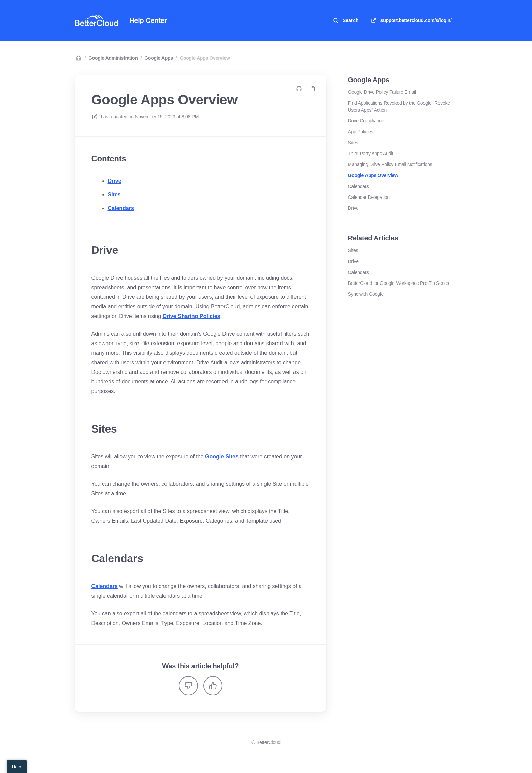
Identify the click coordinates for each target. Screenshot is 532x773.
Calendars (121, 208)
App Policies (361, 132)
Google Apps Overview (205, 58)
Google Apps (159, 58)
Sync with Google (366, 294)
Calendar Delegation (369, 197)
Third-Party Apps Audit (371, 154)
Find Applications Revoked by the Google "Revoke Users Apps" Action (399, 106)
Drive (115, 181)
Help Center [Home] (148, 20)
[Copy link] (313, 89)
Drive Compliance (366, 121)
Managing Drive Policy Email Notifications (390, 164)
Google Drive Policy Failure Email (382, 92)
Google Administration (113, 58)
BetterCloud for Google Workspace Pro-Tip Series (399, 283)
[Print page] (299, 89)
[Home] (97, 20)
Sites (114, 195)
